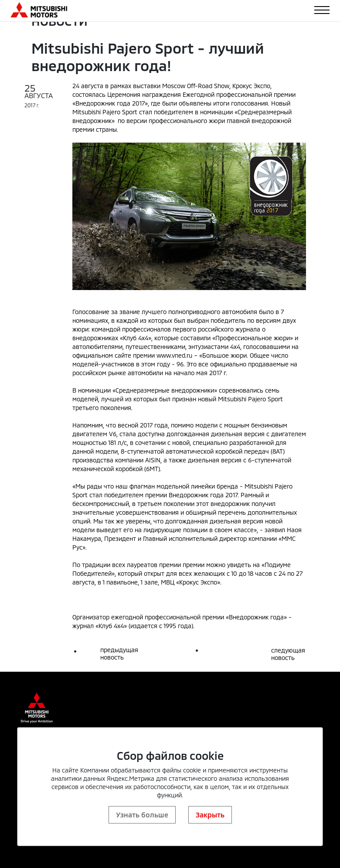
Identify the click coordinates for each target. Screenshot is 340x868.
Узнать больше (142, 815)
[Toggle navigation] (322, 10)
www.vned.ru (174, 355)
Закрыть (210, 815)
